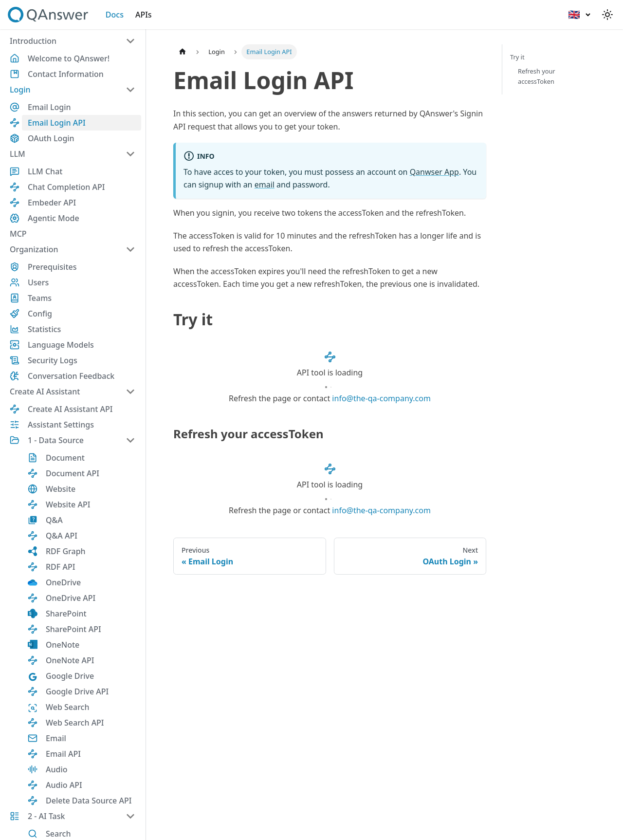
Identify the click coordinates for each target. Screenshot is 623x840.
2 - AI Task (46, 816)
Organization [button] (34, 249)
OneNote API (70, 660)
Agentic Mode (54, 218)
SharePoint (66, 614)
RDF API (60, 567)
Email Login (49, 107)
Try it (517, 57)
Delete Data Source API (89, 801)
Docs (115, 15)
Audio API (64, 785)
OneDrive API (71, 598)
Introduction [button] (33, 41)
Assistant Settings (61, 425)
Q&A (54, 520)
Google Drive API (77, 691)
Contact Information (66, 74)
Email (56, 738)
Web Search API (75, 723)
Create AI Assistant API (70, 409)
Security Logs (53, 360)
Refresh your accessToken (537, 76)
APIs (144, 15)
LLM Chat (45, 171)
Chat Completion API (66, 187)
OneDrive (63, 582)
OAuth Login (51, 138)
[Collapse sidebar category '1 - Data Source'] (130, 440)
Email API (63, 754)
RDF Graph (66, 551)
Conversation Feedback (71, 376)
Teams (40, 298)
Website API (68, 504)
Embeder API (52, 203)
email (265, 185)
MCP (18, 234)
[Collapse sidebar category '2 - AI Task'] (130, 816)
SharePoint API (73, 629)
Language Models (61, 345)
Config (40, 314)
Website (61, 489)
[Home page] (183, 52)
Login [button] (20, 90)
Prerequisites (52, 267)
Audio (57, 769)
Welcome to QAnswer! (69, 58)
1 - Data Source (56, 440)
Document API (73, 473)
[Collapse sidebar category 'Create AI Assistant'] (130, 392)
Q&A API (62, 536)
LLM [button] (18, 154)
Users (38, 282)
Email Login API (57, 123)
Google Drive (70, 676)
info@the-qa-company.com (381, 398)
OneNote (63, 645)
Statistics (44, 329)
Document (65, 458)
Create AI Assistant (45, 392)
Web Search (67, 707)
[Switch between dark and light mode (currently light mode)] (607, 15)
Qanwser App (434, 172)
